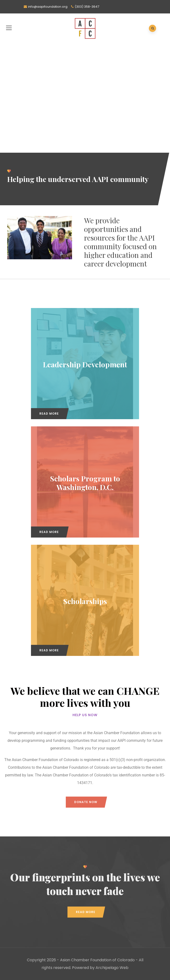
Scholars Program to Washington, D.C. (85, 483)
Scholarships (85, 601)
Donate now (86, 802)
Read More (49, 414)
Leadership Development (85, 364)
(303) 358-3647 (87, 7)
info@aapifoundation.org (48, 7)
